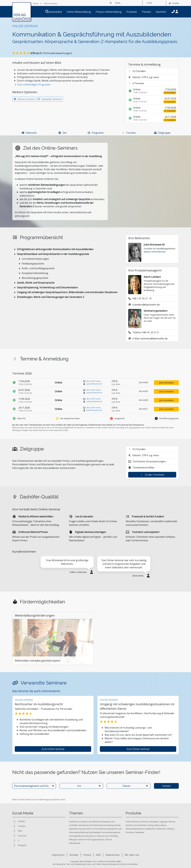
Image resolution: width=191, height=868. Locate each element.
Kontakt (174, 3)
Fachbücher (161, 829)
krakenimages (44, 800)
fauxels (21, 800)
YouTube (19, 826)
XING (17, 831)
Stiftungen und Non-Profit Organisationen (86, 840)
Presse (87, 855)
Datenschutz (113, 855)
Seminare (145, 822)
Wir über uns (132, 855)
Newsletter (140, 832)
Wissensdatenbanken (135, 829)
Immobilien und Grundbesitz (94, 829)
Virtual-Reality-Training (144, 825)
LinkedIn (19, 821)
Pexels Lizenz (31, 800)
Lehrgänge (154, 822)
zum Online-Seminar (53, 749)
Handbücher (150, 829)
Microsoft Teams (94, 381)
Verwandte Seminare (50, 99)
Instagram (19, 845)
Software (171, 829)
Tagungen (163, 822)
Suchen (166, 786)
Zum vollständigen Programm (32, 85)
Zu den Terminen (152, 475)
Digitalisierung (75, 829)
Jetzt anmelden (166, 383)
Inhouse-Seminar (24, 99)
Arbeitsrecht (74, 822)
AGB (98, 855)
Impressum (58, 855)
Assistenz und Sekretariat (91, 822)
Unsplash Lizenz (58, 800)
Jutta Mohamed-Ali (94, 384)
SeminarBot (59, 12)
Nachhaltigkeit (95, 832)
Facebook (19, 836)
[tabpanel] (67, 567)
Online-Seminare (133, 822)
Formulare (130, 832)
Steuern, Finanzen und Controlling (104, 836)
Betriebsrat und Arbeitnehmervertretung (96, 825)
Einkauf (117, 825)
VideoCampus (160, 825)
